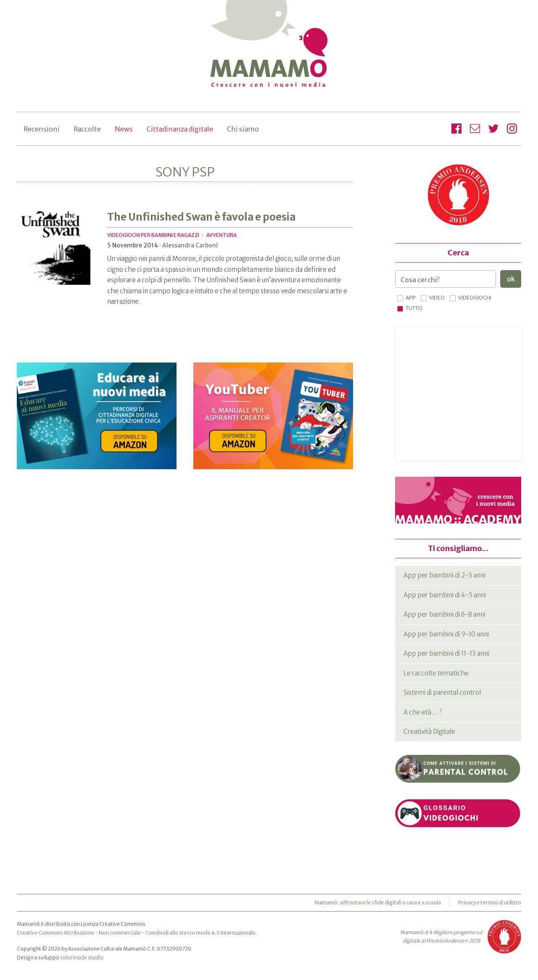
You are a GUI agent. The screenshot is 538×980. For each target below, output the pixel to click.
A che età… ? (423, 712)
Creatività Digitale (429, 732)
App (411, 298)
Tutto (414, 308)
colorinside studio (82, 958)
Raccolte (87, 129)
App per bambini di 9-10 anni (446, 634)
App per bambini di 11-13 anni (446, 653)
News (124, 129)
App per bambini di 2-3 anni (444, 575)
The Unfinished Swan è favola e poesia (201, 217)
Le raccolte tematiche (436, 673)
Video (437, 298)
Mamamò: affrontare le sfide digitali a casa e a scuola (378, 902)
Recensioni (42, 129)
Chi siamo (243, 129)
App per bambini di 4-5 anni (445, 595)
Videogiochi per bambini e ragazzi (153, 235)
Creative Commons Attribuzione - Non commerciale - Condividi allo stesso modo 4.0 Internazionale (136, 933)
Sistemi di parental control (442, 692)
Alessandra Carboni (190, 245)
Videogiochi (475, 298)
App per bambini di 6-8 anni (444, 614)
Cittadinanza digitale (180, 129)
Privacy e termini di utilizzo (490, 902)
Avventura (222, 235)
